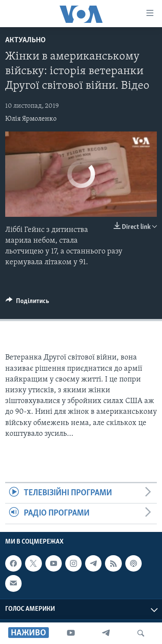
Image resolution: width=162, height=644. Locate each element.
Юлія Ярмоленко (31, 119)
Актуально (25, 40)
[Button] (27, 303)
